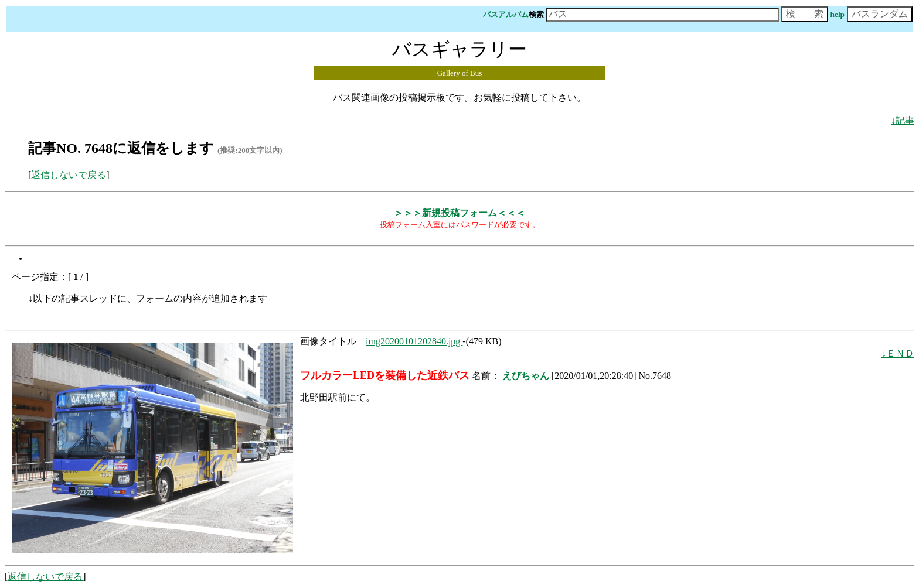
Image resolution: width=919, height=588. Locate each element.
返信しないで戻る (69, 175)
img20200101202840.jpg (414, 341)
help (838, 14)
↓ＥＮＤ (898, 353)
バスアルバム (506, 14)
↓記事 (903, 120)
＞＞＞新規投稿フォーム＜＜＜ (459, 213)
